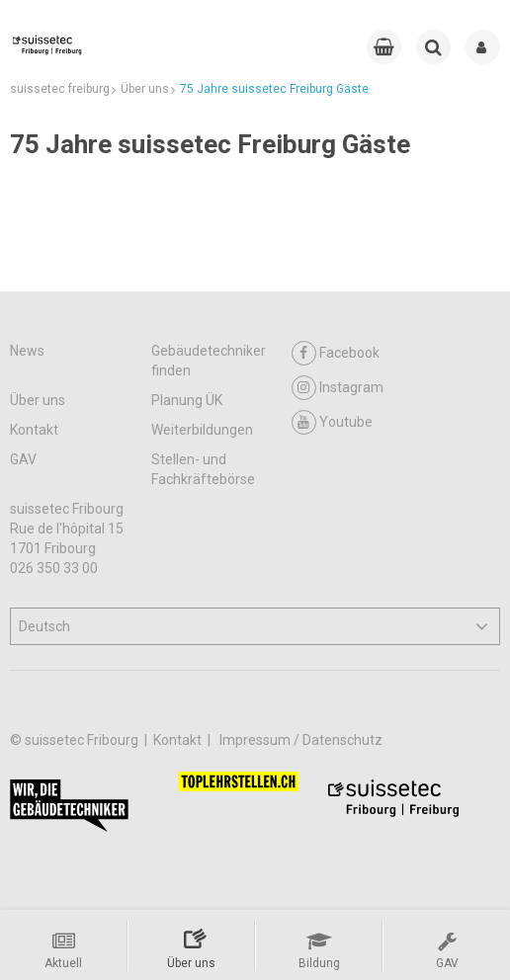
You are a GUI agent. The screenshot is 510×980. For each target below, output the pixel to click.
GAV (23, 459)
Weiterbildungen (202, 430)
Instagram (338, 388)
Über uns (38, 400)
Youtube (332, 422)
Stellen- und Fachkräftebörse (203, 469)
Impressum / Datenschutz (301, 740)
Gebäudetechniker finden (209, 361)
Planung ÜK (187, 400)
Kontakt (34, 430)
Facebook (336, 353)
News (27, 351)
